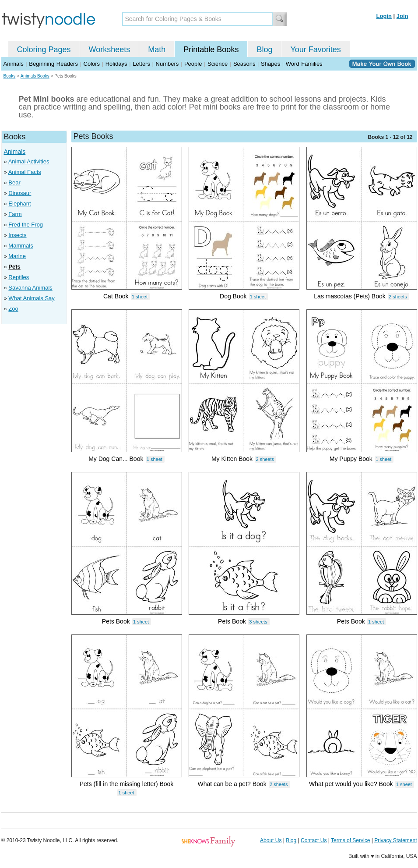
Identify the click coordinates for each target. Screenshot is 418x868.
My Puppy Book (351, 459)
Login (384, 16)
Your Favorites (315, 50)
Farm (15, 214)
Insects (17, 235)
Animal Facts (25, 172)
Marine (17, 256)
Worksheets (110, 50)
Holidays (116, 64)
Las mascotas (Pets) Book (350, 296)
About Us (271, 840)
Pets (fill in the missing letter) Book (127, 784)
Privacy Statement (395, 840)
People (193, 64)
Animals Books (35, 76)
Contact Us (314, 840)
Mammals (21, 246)
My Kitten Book (232, 459)
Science (218, 64)
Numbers (167, 64)
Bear (14, 182)
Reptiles (19, 277)
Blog (264, 50)
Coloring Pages (44, 50)
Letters (141, 64)
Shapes (270, 64)
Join (402, 16)
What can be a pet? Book (232, 784)
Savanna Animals (30, 288)
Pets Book (116, 621)
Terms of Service (350, 840)
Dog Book (233, 296)
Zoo (13, 309)
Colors (92, 64)
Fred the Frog (26, 225)
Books (10, 76)
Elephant (19, 204)
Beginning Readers (53, 64)
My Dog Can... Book (116, 459)
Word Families (304, 64)
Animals (14, 64)
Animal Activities (29, 161)
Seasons (244, 64)
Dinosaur (20, 193)
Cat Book (116, 296)
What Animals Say (32, 298)
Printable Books (211, 50)
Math (157, 50)
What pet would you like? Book (351, 784)
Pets (14, 267)
